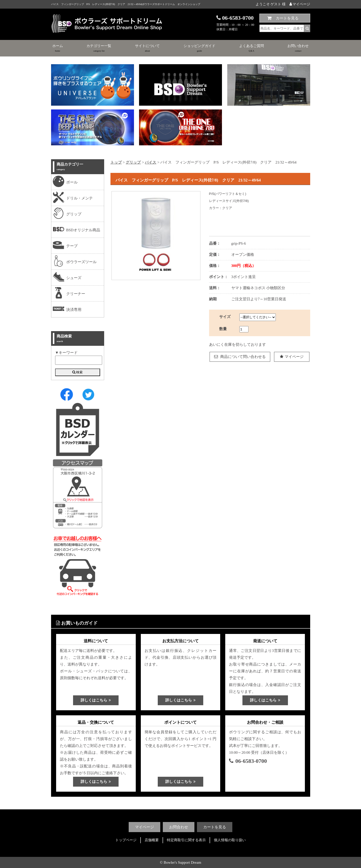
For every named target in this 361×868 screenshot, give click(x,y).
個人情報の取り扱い (230, 840)
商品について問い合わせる (240, 357)
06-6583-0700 (248, 761)
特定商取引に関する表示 (186, 840)
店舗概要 (152, 840)
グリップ (133, 162)
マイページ (300, 4)
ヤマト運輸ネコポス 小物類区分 (258, 288)
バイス (151, 162)
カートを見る (287, 18)
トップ (116, 162)
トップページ (126, 840)
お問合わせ (179, 827)
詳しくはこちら (96, 700)
